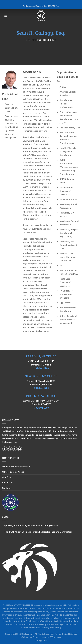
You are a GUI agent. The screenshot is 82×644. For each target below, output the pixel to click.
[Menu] (6, 16)
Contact (6, 488)
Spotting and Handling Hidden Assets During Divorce (31, 525)
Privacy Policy (62, 634)
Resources (7, 482)
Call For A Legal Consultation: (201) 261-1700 (41, 6)
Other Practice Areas (13, 472)
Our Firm (7, 477)
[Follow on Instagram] (10, 449)
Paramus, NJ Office (41, 356)
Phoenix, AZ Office (41, 396)
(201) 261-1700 (41, 368)
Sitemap (73, 634)
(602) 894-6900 (41, 408)
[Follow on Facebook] (5, 449)
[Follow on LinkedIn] (20, 449)
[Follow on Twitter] (15, 449)
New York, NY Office (41, 376)
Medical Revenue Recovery (16, 466)
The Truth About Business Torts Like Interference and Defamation (38, 532)
